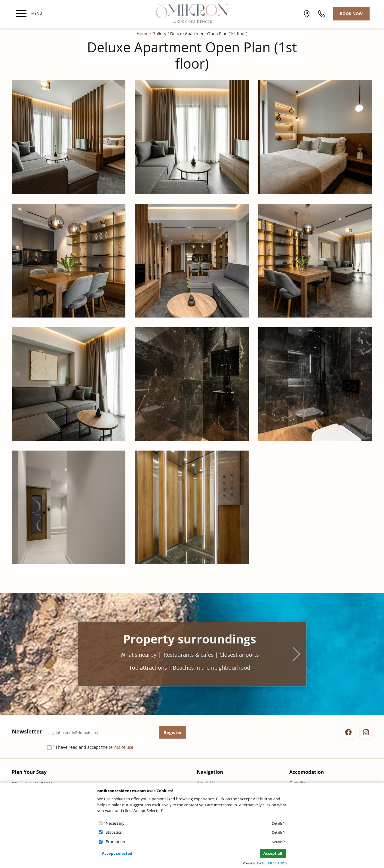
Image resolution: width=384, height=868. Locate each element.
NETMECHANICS (274, 863)
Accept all (273, 853)
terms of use (121, 747)
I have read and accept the (95, 747)
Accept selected (117, 853)
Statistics (114, 832)
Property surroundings (190, 639)
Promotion (115, 842)
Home (143, 34)
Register (173, 732)
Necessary (115, 823)
